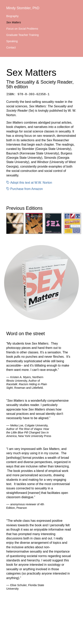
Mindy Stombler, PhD (23, 8)
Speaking (12, 41)
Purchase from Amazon (25, 189)
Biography (12, 16)
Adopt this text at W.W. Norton (29, 182)
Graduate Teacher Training (23, 35)
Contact (11, 47)
